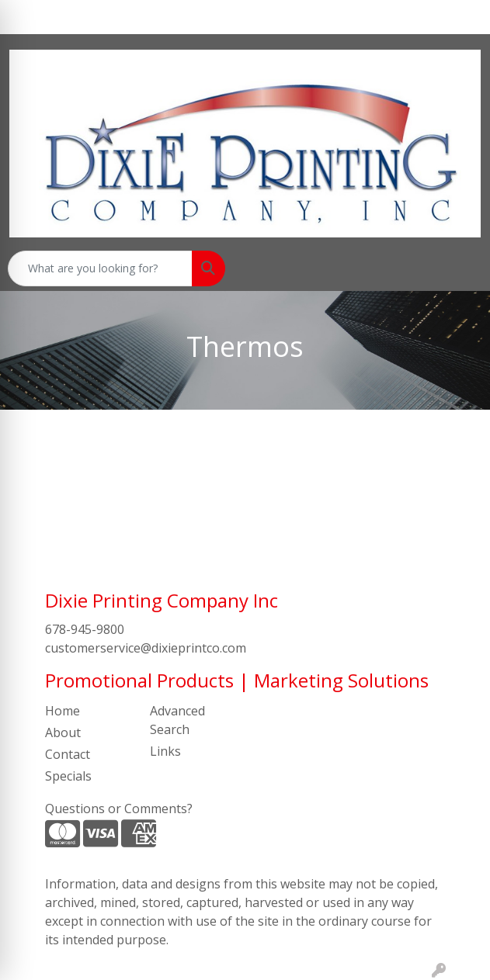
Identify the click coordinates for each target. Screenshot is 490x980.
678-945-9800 (85, 629)
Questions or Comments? (119, 809)
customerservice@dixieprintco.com (146, 648)
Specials (68, 776)
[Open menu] (459, 268)
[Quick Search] (100, 268)
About (63, 732)
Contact (68, 754)
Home (63, 711)
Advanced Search (177, 720)
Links (165, 751)
